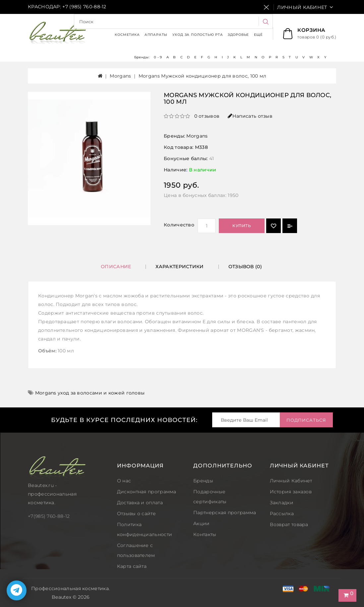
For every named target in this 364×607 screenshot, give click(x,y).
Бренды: (142, 57)
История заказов (291, 492)
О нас (124, 481)
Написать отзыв (250, 116)
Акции (202, 523)
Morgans (120, 76)
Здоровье (238, 35)
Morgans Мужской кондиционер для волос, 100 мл (203, 76)
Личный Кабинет (291, 481)
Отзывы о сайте (136, 514)
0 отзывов (207, 116)
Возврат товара (289, 524)
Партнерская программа (225, 513)
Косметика (127, 35)
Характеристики (180, 267)
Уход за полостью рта (198, 35)
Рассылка (282, 514)
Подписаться (306, 420)
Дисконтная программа (147, 492)
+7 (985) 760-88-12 (84, 7)
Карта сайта (132, 566)
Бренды (203, 481)
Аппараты (156, 35)
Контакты (205, 534)
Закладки (282, 503)
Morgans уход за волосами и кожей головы (90, 393)
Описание (116, 267)
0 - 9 (158, 57)
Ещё (258, 35)
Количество (179, 225)
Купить (242, 226)
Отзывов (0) (245, 267)
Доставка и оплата (140, 503)
